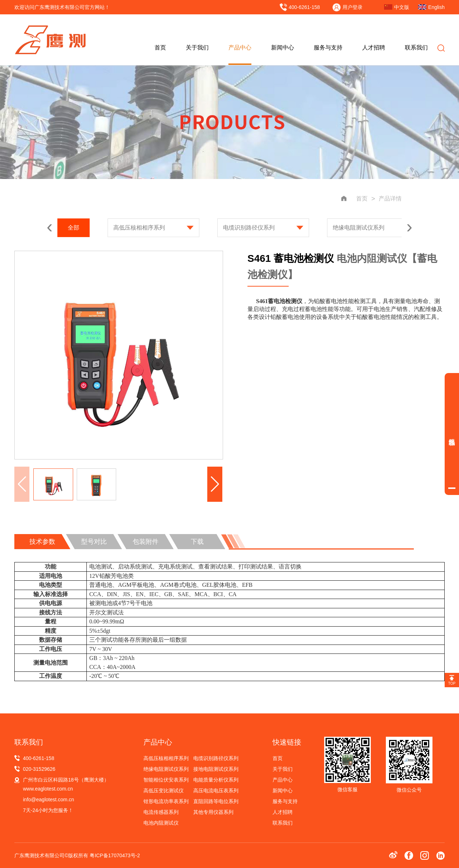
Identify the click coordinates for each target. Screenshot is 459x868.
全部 (74, 228)
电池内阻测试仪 (161, 823)
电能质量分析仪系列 (216, 780)
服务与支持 (328, 48)
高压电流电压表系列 (216, 791)
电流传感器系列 (161, 812)
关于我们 (197, 48)
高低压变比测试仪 (164, 791)
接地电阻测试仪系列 (216, 769)
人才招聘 (374, 48)
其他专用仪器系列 (213, 812)
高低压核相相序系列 (139, 228)
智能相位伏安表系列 (166, 780)
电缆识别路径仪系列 (249, 228)
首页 (160, 48)
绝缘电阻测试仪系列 (359, 228)
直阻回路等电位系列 (216, 801)
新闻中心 (283, 48)
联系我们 (416, 48)
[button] (215, 484)
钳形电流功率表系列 (166, 801)
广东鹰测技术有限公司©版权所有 (52, 855)
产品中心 (240, 48)
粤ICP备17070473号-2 (115, 855)
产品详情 (390, 199)
